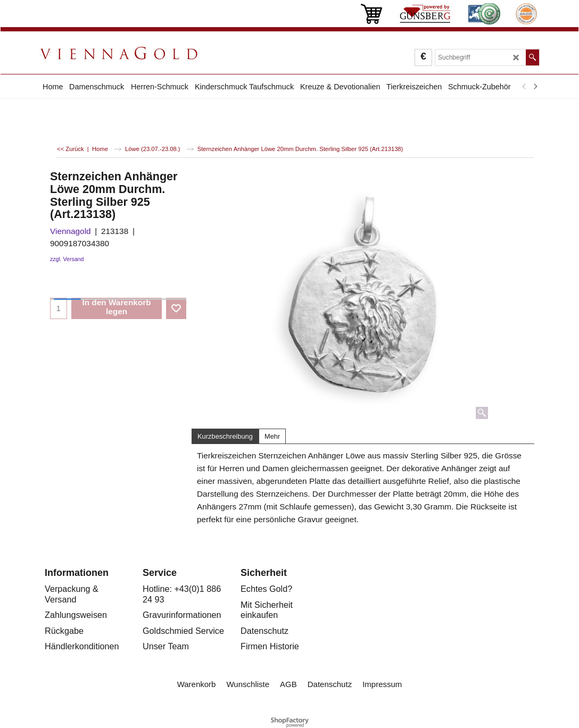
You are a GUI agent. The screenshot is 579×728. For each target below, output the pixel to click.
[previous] (524, 87)
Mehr (272, 436)
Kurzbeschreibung (225, 436)
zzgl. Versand (67, 259)
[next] (535, 87)
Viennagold (71, 231)
